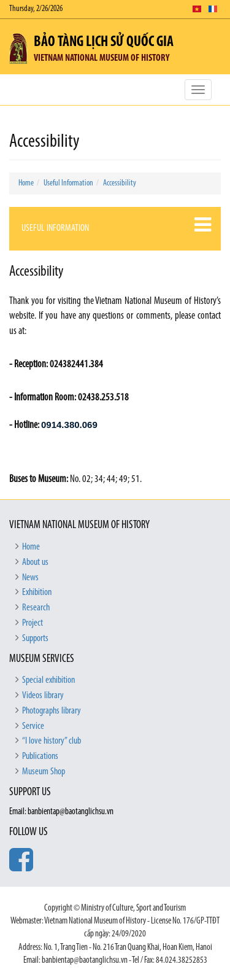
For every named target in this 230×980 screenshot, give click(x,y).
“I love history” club (52, 741)
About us (35, 562)
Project (33, 623)
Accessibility (120, 183)
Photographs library (52, 711)
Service (33, 726)
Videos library (43, 696)
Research (36, 608)
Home (26, 183)
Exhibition (37, 593)
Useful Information (68, 183)
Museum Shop (44, 772)
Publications (40, 756)
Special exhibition (48, 680)
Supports (35, 639)
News (30, 578)
